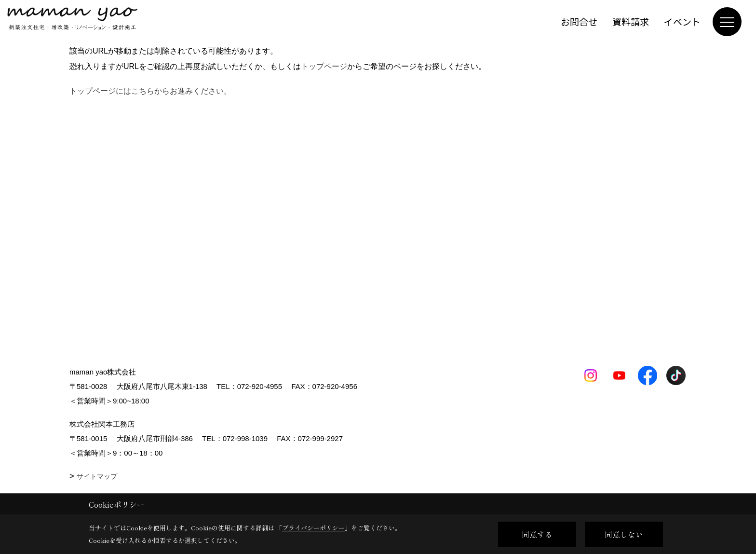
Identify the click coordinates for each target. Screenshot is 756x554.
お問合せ (579, 21)
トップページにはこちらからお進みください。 (150, 91)
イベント (682, 21)
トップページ (324, 66)
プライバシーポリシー (313, 528)
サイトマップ (97, 476)
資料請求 (631, 21)
